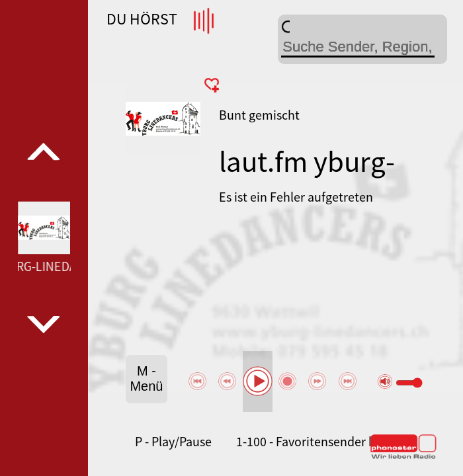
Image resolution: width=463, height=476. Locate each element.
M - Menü (146, 378)
